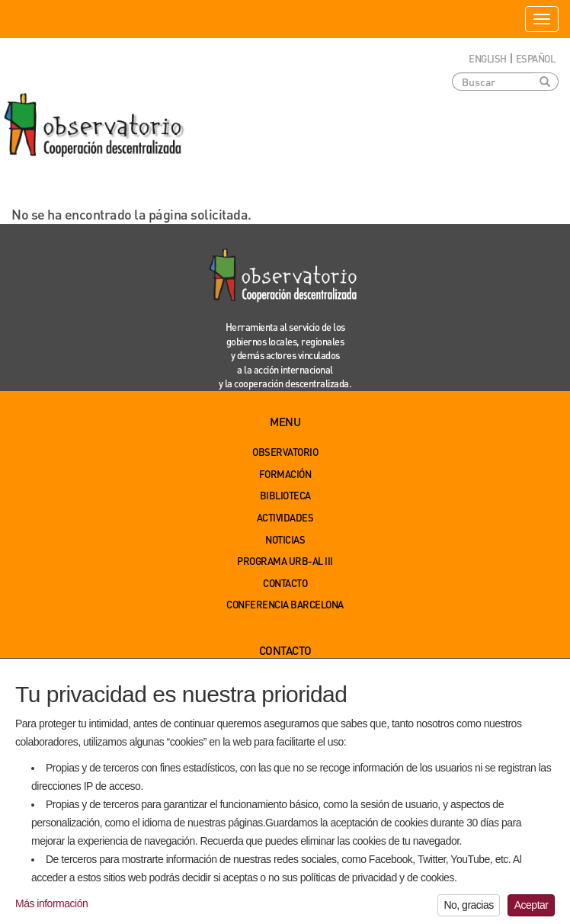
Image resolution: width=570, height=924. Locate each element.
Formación (285, 474)
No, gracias (468, 908)
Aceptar (532, 908)
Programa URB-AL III (285, 561)
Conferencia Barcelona (285, 604)
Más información (51, 906)
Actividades (285, 517)
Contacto (285, 583)
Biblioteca (285, 495)
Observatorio (285, 452)
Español (536, 58)
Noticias (285, 539)
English (488, 58)
